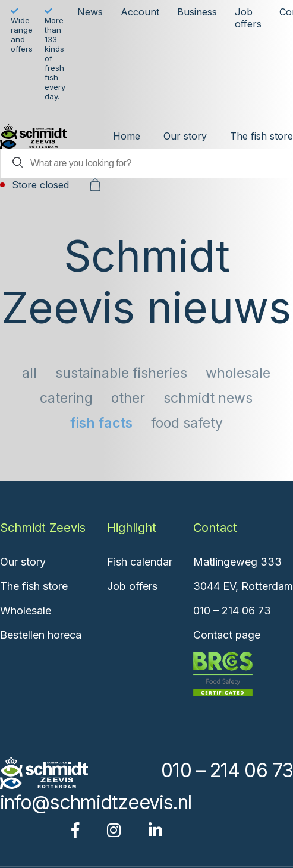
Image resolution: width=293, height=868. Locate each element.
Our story (185, 136)
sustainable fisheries (121, 373)
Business (197, 12)
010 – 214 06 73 (232, 610)
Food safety (187, 423)
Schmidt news (208, 398)
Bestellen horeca (41, 635)
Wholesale (238, 373)
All (29, 373)
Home (127, 136)
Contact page (227, 635)
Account (140, 12)
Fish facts (101, 423)
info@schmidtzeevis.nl (96, 802)
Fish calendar (140, 562)
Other (128, 398)
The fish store (262, 136)
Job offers (248, 18)
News (90, 12)
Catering (66, 398)
